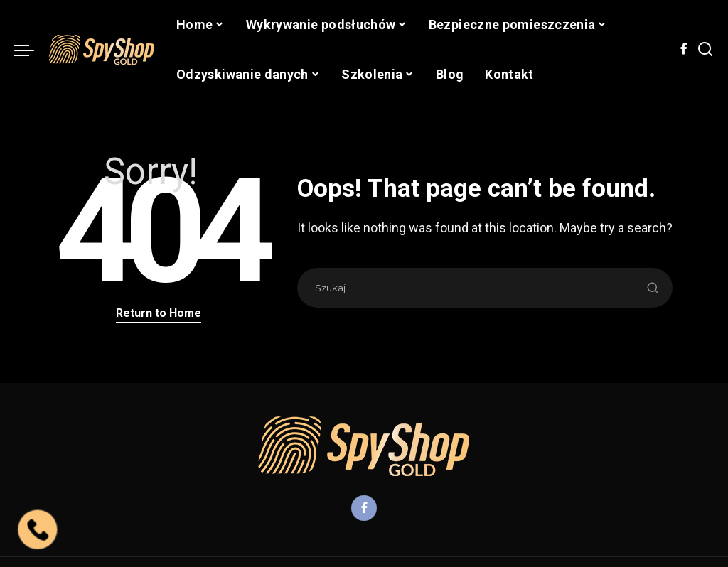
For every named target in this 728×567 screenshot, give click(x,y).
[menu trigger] (31, 50)
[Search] (705, 50)
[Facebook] (684, 50)
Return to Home (159, 313)
